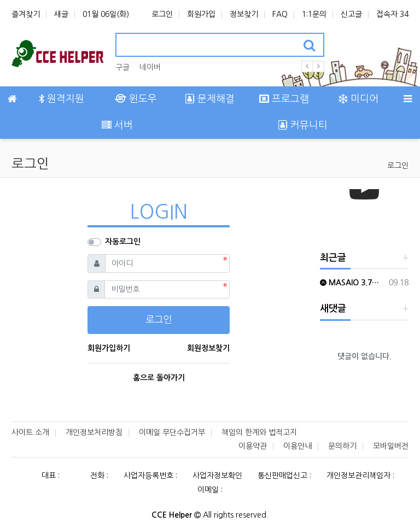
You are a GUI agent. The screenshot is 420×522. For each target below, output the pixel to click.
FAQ (280, 14)
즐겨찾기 (26, 14)
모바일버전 (391, 446)
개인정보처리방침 (94, 432)
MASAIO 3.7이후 (352, 283)
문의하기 (342, 446)
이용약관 (253, 446)
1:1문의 (314, 14)
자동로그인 (123, 242)
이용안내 (297, 446)
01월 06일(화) (106, 14)
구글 (122, 67)
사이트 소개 (30, 432)
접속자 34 (392, 14)
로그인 (162, 14)
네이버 (150, 67)
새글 (61, 14)
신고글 (351, 14)
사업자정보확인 (217, 476)
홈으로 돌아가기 (159, 378)
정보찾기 (244, 14)
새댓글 (333, 309)
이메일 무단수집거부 (172, 432)
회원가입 (201, 14)
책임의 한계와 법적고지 (259, 432)
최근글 (333, 258)
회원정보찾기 (208, 348)
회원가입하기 (109, 348)
